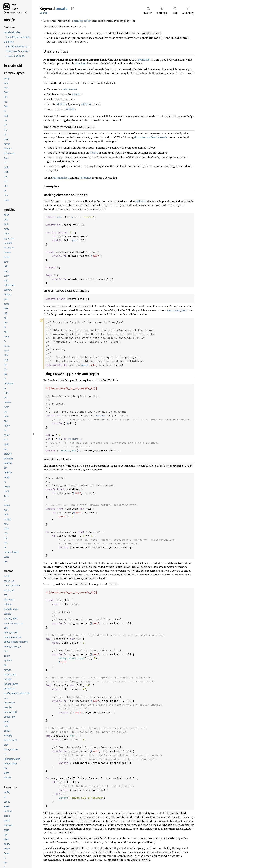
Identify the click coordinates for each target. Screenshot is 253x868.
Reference (85, 178)
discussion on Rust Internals (151, 137)
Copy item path (73, 8)
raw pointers (70, 89)
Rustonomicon (61, 178)
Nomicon (81, 63)
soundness (144, 60)
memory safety (82, 21)
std (14, 5)
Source (44, 13)
